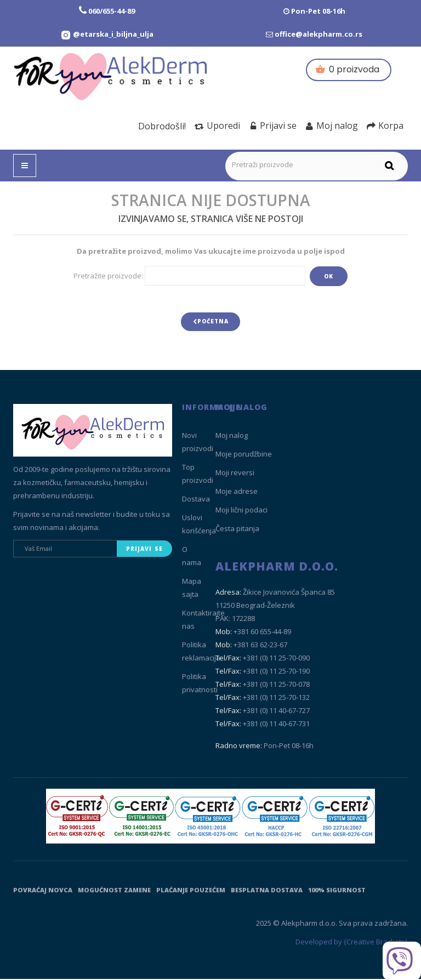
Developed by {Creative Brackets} (352, 943)
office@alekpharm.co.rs (318, 34)
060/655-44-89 (112, 11)
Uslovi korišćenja (199, 526)
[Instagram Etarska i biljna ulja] (107, 34)
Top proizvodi (198, 475)
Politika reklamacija (201, 653)
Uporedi (217, 126)
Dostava (196, 500)
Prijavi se (273, 126)
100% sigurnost (337, 891)
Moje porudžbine (244, 455)
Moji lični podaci (241, 511)
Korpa (385, 126)
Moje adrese (237, 493)
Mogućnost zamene (114, 891)
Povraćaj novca (43, 891)
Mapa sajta (192, 589)
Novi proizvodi (198, 443)
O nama (192, 557)
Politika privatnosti (200, 685)
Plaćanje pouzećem (191, 891)
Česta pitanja (237, 530)
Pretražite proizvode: (108, 276)
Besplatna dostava (267, 891)
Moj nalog (332, 126)
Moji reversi (235, 474)
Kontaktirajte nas (203, 621)
